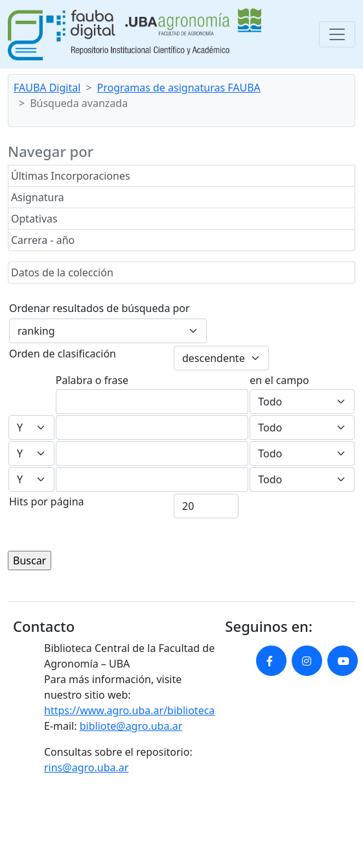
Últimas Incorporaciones (71, 176)
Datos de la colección (62, 272)
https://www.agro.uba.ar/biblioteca (129, 710)
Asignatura (38, 197)
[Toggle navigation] (337, 34)
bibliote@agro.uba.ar (131, 726)
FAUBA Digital (47, 88)
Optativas (34, 219)
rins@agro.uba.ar (86, 767)
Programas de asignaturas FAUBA (179, 88)
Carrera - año (43, 240)
